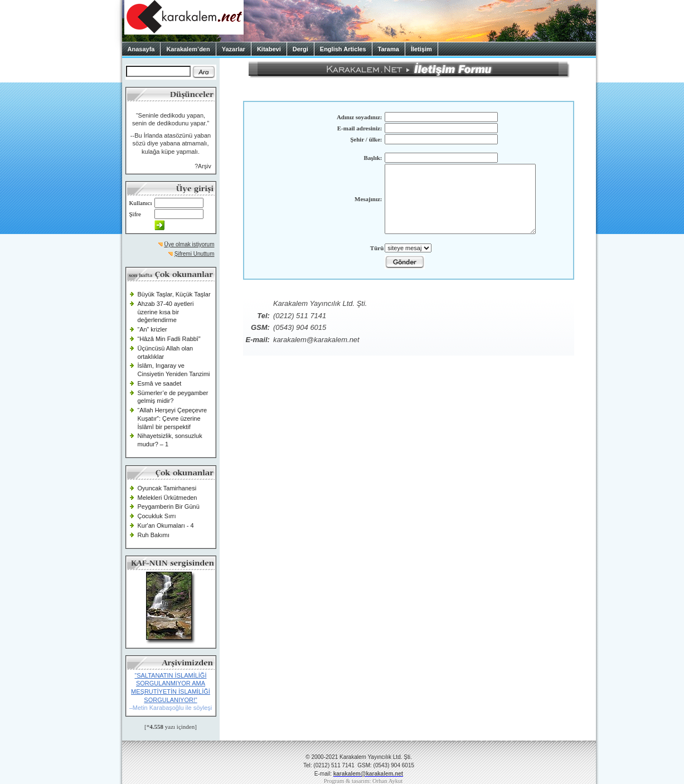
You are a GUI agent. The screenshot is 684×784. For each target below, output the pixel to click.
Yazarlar (234, 49)
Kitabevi (269, 49)
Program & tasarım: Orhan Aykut (363, 781)
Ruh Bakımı (154, 535)
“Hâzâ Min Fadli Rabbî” (169, 339)
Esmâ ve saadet (160, 383)
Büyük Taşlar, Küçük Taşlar (174, 294)
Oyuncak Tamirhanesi (167, 488)
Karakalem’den (188, 49)
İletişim (421, 49)
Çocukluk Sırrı (157, 516)
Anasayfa (141, 49)
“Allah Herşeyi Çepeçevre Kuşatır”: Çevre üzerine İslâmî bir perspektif (173, 418)
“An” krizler (152, 329)
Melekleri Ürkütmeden (168, 498)
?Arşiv (203, 166)
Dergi (300, 49)
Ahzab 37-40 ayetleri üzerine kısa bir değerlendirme (166, 312)
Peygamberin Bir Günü (169, 507)
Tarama (389, 49)
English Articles (343, 49)
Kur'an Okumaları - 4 (166, 525)
